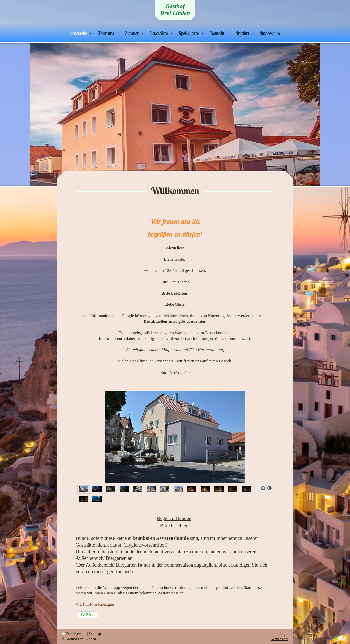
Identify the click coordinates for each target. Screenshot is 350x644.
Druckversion (74, 634)
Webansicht (280, 639)
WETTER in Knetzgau (95, 604)
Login (284, 634)
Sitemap (95, 634)
